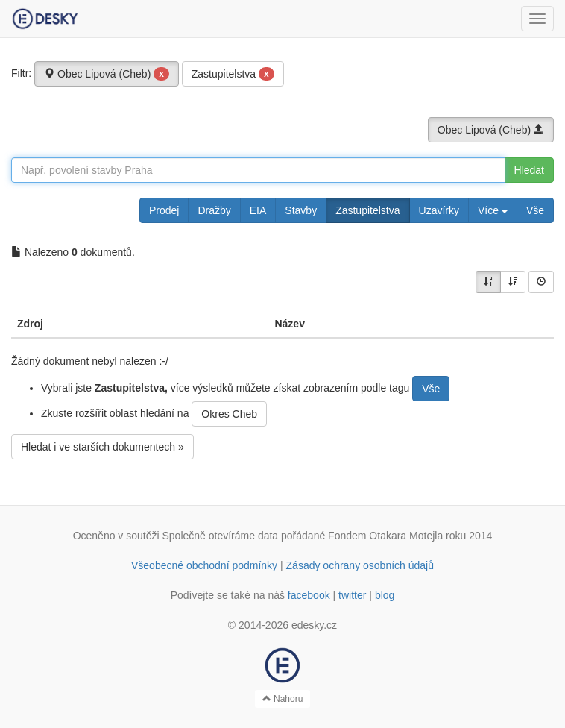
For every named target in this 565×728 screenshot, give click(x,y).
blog (385, 595)
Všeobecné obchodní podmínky (204, 565)
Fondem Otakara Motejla (385, 536)
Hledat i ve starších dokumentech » (102, 447)
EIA (258, 210)
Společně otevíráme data (221, 536)
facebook (309, 595)
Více (493, 210)
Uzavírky (439, 210)
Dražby (214, 210)
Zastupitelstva (233, 74)
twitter (352, 595)
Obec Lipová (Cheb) (107, 74)
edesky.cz (314, 625)
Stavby (301, 210)
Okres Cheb (229, 414)
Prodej (164, 210)
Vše (535, 210)
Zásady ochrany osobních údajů (360, 565)
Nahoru (283, 699)
